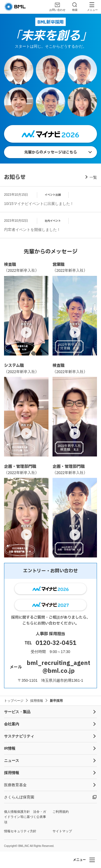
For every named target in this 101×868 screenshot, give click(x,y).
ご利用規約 (61, 812)
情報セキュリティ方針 (20, 831)
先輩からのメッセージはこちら (51, 152)
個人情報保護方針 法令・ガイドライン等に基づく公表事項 (25, 817)
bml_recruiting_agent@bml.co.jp (58, 667)
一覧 (93, 177)
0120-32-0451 (56, 643)
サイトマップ (62, 831)
